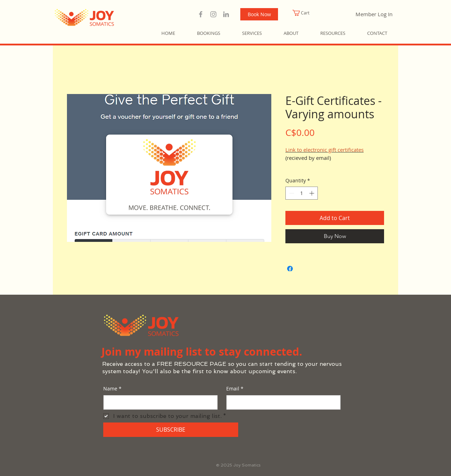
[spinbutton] (302, 193)
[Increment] (312, 193)
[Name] (158, 402)
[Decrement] (291, 193)
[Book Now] (259, 14)
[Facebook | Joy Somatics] (201, 14)
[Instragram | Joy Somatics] (213, 14)
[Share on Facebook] (290, 269)
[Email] (281, 402)
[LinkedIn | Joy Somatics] (226, 14)
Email (235, 389)
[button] (309, 13)
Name (112, 389)
